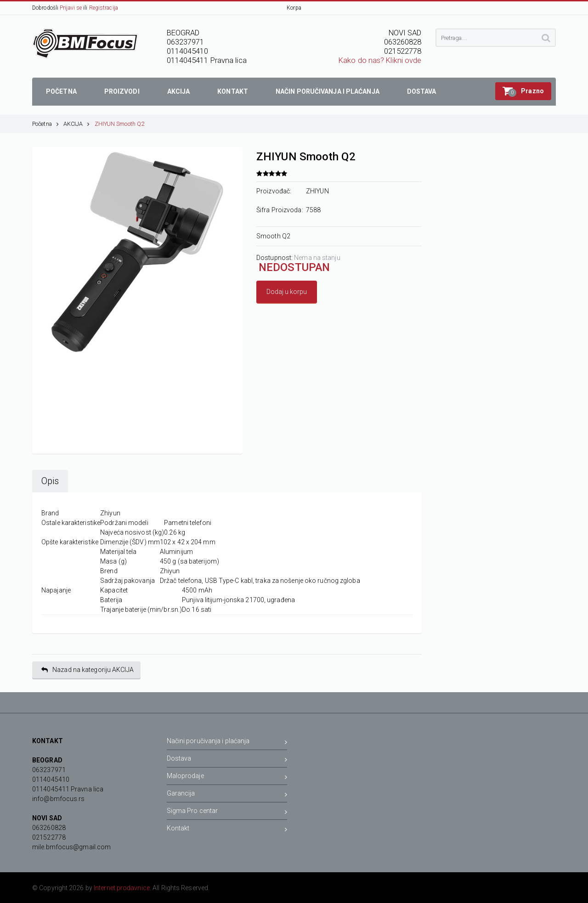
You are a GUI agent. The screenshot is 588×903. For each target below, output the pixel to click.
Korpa (294, 8)
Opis (50, 481)
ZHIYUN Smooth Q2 (120, 124)
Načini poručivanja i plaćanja (227, 742)
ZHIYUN (317, 191)
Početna (45, 124)
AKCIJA (77, 124)
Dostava (227, 760)
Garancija (227, 795)
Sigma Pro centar (227, 812)
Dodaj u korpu (287, 292)
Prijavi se (71, 8)
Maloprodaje (227, 777)
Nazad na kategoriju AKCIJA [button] (88, 670)
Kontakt (227, 830)
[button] (523, 91)
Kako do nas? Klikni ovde (380, 60)
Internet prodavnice (122, 888)
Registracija (104, 8)
